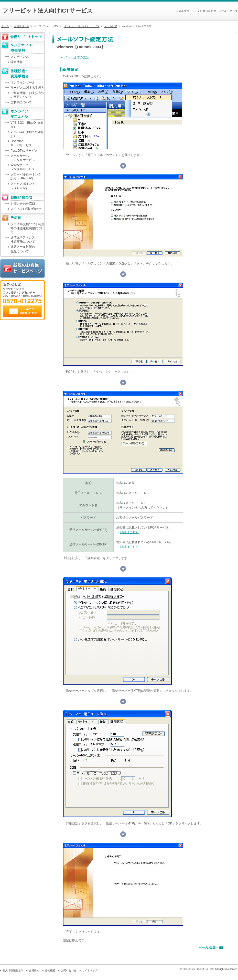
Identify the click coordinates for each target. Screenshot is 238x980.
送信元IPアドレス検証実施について (23, 240)
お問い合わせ (69, 970)
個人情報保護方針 (13, 970)
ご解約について (21, 102)
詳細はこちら (129, 532)
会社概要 (50, 970)
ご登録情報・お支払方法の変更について (27, 95)
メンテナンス (20, 57)
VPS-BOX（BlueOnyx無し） (27, 134)
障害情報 (17, 62)
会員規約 (34, 970)
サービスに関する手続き (27, 88)
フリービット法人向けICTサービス (48, 11)
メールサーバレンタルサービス (82, 26)
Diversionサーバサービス (21, 143)
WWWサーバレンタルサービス (23, 167)
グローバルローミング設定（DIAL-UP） (26, 177)
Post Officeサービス (24, 151)
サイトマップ (90, 970)
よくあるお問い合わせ (26, 209)
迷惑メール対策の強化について (23, 249)
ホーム (5, 26)
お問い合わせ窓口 (23, 204)
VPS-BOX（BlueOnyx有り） (27, 125)
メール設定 (111, 26)
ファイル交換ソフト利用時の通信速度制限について (27, 228)
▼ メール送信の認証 (75, 57)
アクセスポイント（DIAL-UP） (23, 186)
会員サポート (21, 26)
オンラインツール (23, 82)
